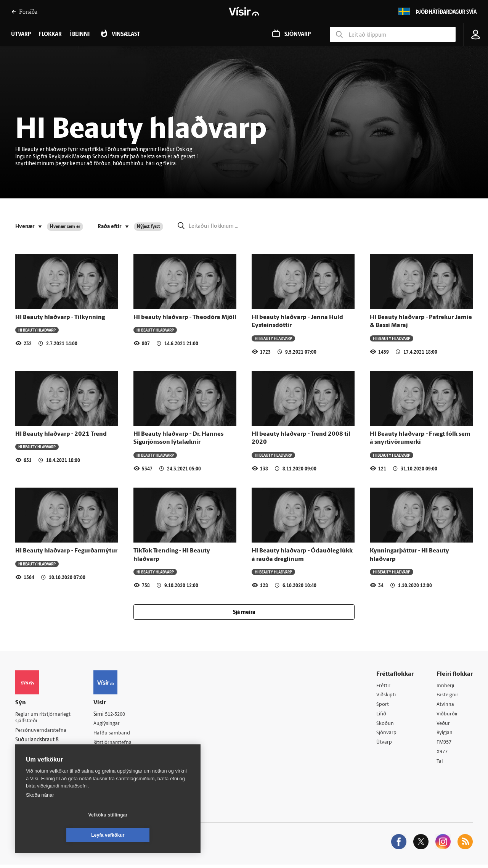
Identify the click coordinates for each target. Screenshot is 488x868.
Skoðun (385, 725)
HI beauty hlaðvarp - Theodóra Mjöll (185, 317)
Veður (444, 725)
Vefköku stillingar (63, 835)
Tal (440, 764)
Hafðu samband (116, 734)
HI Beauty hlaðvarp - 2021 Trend (61, 434)
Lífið (382, 715)
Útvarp (384, 744)
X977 (443, 754)
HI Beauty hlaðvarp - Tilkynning (60, 317)
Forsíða (24, 12)
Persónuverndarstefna (42, 731)
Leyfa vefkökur (153, 835)
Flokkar (50, 35)
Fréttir (384, 686)
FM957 (445, 744)
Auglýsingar (111, 724)
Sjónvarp (387, 735)
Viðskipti (387, 695)
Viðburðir (448, 715)
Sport (383, 705)
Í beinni (79, 35)
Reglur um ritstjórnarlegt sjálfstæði (45, 718)
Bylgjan (445, 735)
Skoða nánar (40, 815)
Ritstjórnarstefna (117, 744)
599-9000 (38, 760)
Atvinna (445, 705)
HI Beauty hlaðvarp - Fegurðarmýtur (66, 551)
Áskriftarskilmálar (118, 753)
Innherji (446, 686)
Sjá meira (244, 613)
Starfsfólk (108, 763)
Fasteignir (448, 695)
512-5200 (120, 714)
